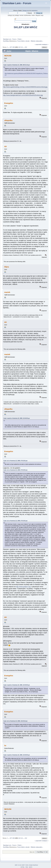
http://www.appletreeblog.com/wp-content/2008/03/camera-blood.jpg (25, 87)
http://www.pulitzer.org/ (23, 587)
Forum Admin (21, 41)
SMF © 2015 (25, 865)
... (9, 47)
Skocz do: (32, 852)
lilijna (6, 267)
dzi (5, 146)
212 (26, 47)
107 (11, 47)
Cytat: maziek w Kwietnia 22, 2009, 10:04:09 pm (17, 418)
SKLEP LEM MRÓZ (25, 27)
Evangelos (9, 103)
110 (19, 47)
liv (5, 746)
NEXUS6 (8, 56)
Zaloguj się (25, 11)
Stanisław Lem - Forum (17, 3)
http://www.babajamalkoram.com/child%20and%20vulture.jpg (23, 95)
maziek (7, 292)
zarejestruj (34, 11)
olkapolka (8, 120)
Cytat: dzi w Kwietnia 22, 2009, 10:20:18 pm (15, 721)
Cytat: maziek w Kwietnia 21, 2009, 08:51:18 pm (17, 65)
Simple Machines (33, 865)
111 (22, 47)
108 (13, 47)
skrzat (27, 41)
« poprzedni (38, 44)
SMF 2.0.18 (18, 865)
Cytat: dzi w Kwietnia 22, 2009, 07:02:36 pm (15, 461)
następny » (45, 44)
